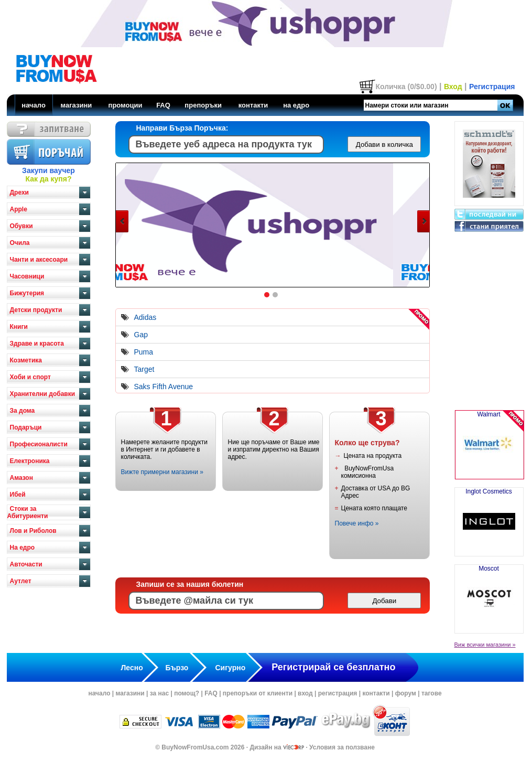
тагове (432, 693)
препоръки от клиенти (258, 693)
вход (305, 693)
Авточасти (26, 564)
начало (34, 105)
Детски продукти (36, 310)
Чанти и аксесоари (39, 260)
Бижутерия (27, 293)
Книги (19, 327)
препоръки (203, 105)
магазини (76, 105)
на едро (296, 105)
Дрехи (19, 192)
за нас (159, 693)
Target (144, 369)
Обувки (21, 226)
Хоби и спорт (30, 377)
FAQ (163, 105)
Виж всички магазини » (485, 645)
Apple (19, 209)
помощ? (187, 693)
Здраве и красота (37, 344)
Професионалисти (39, 444)
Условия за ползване (342, 747)
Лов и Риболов (33, 531)
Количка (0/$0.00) (406, 87)
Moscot (489, 595)
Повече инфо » (357, 523)
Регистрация (492, 87)
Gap (141, 335)
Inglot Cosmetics (489, 518)
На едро (23, 548)
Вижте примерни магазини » (162, 472)
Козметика (26, 360)
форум (406, 693)
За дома (23, 411)
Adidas (145, 317)
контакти (253, 105)
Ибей (18, 495)
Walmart (489, 445)
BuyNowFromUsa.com (195, 747)
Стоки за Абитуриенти (28, 512)
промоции (126, 105)
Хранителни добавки (43, 394)
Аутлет (21, 581)
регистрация (338, 693)
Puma (144, 352)
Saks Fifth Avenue (164, 387)
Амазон (21, 478)
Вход (453, 87)
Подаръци (26, 427)
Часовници (27, 276)
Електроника (30, 461)
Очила (20, 243)
